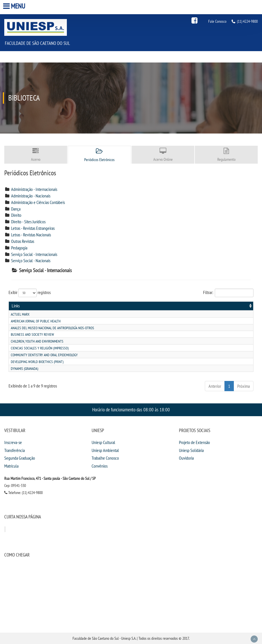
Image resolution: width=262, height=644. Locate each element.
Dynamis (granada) (24, 369)
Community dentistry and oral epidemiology (44, 355)
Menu (15, 6)
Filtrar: (228, 293)
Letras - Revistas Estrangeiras (33, 228)
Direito (16, 215)
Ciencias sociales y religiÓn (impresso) (40, 348)
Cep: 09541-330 (15, 485)
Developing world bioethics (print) (37, 362)
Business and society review (32, 334)
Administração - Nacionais (31, 196)
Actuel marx (20, 314)
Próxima (244, 386)
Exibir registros (30, 293)
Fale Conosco (217, 21)
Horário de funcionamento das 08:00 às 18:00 (131, 409)
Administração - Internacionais (34, 189)
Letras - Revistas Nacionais (31, 235)
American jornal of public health (36, 321)
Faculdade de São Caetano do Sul (37, 43)
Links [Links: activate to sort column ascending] (16, 306)
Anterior (215, 386)
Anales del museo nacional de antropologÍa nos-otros (52, 328)
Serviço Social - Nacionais (31, 260)
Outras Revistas (23, 241)
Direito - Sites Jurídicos (28, 222)
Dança (16, 209)
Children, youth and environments (37, 341)
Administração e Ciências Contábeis (38, 202)
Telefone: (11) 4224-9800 (23, 493)
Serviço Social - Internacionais (34, 254)
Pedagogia (19, 248)
